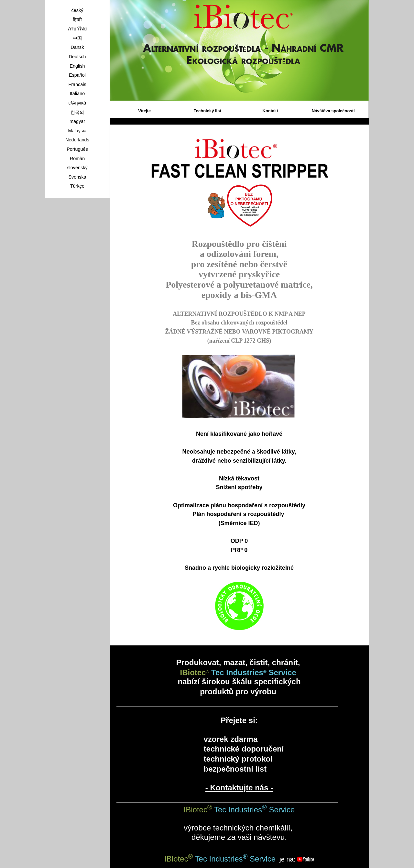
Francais (77, 84)
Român (77, 159)
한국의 (77, 112)
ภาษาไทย (77, 29)
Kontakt (270, 111)
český (77, 10)
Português (77, 149)
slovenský (77, 168)
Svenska (77, 177)
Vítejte (144, 111)
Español (77, 75)
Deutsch (77, 57)
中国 (77, 38)
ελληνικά (77, 103)
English (77, 66)
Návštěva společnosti (333, 111)
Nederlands (77, 140)
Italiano (77, 93)
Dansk (77, 47)
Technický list (207, 111)
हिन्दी (77, 20)
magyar (77, 121)
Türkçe (77, 186)
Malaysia (77, 131)
